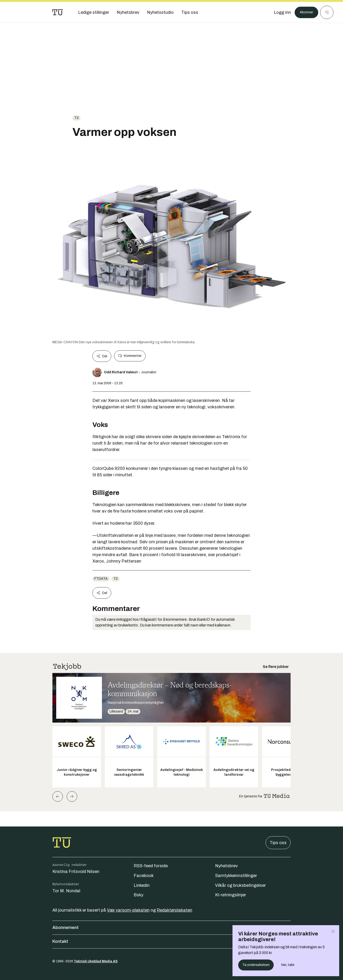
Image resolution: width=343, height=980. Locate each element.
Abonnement (171, 928)
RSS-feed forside (151, 866)
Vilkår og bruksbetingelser (240, 885)
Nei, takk (288, 965)
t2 (76, 118)
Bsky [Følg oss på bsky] (139, 895)
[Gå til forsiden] (58, 12)
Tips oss (278, 843)
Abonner (305, 12)
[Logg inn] (279, 12)
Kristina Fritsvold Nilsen (76, 872)
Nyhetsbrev (226, 866)
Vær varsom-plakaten (128, 910)
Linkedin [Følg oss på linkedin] (142, 885)
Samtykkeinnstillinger (236, 876)
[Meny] (327, 12)
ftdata (101, 579)
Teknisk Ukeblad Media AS (96, 961)
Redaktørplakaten (174, 910)
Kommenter (130, 356)
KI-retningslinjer (231, 895)
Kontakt (171, 941)
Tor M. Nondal (66, 891)
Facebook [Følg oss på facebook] (144, 876)
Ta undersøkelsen (256, 965)
